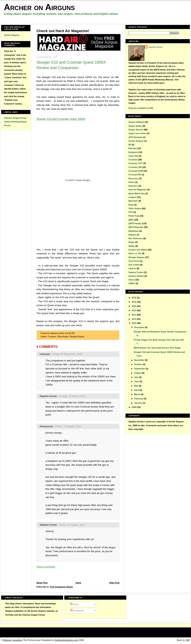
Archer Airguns (12, 35)
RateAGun (134, 231)
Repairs (132, 235)
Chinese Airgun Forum (15, 118)
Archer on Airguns (39, 7)
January (138, 403)
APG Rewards (135, 137)
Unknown (45, 354)
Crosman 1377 (136, 163)
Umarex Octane (136, 276)
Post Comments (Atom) (61, 587)
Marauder (133, 201)
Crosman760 (135, 175)
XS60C (132, 283)
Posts (74, 604)
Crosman (52, 337)
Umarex (132, 268)
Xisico (132, 280)
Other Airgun (63, 337)
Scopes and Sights (138, 250)
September (140, 369)
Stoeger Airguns (77, 337)
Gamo (131, 182)
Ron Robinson (136, 238)
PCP (131, 212)
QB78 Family (135, 223)
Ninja (131, 205)
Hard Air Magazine (138, 190)
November (139, 360)
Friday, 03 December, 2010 (67, 354)
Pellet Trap (134, 216)
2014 (134, 306)
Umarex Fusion (136, 272)
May (136, 386)
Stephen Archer (48, 396)
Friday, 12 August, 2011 (68, 426)
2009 (134, 407)
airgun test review (137, 133)
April (137, 390)
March (138, 394)
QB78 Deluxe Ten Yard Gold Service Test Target (157, 348)
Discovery (133, 178)
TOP (188, 640)
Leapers (132, 197)
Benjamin (133, 152)
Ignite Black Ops (137, 193)
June (137, 381)
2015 (134, 302)
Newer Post (42, 583)
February (139, 399)
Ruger (131, 242)
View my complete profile (141, 108)
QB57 (131, 220)
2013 (134, 310)
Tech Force (134, 261)
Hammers (133, 186)
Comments (77, 611)
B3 (130, 145)
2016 (134, 298)
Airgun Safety (135, 126)
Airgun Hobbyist (137, 122)
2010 (134, 323)
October (138, 364)
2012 (134, 315)
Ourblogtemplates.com (66, 640)
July (136, 377)
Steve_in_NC (135, 253)
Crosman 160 (135, 167)
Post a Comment (46, 567)
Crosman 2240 (136, 171)
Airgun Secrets (136, 130)
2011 (134, 319)
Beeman (133, 148)
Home (78, 583)
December (139, 327)
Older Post (114, 583)
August (138, 373)
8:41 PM (71, 333)
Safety (132, 246)
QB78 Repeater (136, 227)
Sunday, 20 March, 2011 (73, 396)
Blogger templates (13, 640)
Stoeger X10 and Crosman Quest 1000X (61, 119)
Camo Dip (133, 156)
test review (134, 265)
